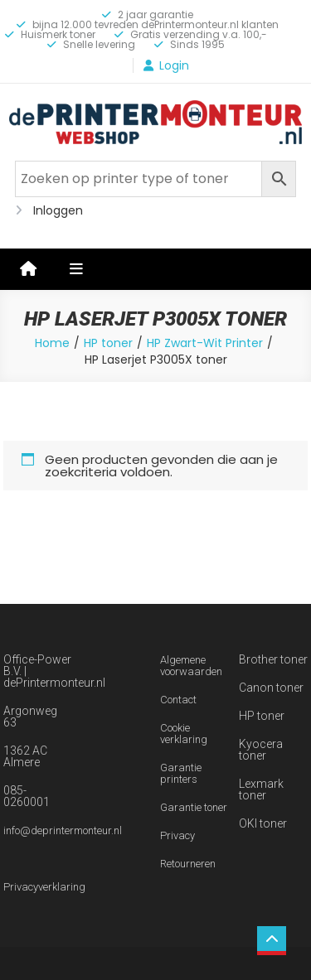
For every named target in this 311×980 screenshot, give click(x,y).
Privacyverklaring (44, 887)
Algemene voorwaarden (191, 666)
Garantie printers (181, 773)
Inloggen (58, 210)
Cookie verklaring (184, 734)
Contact (178, 700)
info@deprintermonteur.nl (63, 830)
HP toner (108, 343)
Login (174, 65)
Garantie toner (194, 807)
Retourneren (188, 864)
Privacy (177, 835)
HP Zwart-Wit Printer (205, 343)
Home (52, 343)
